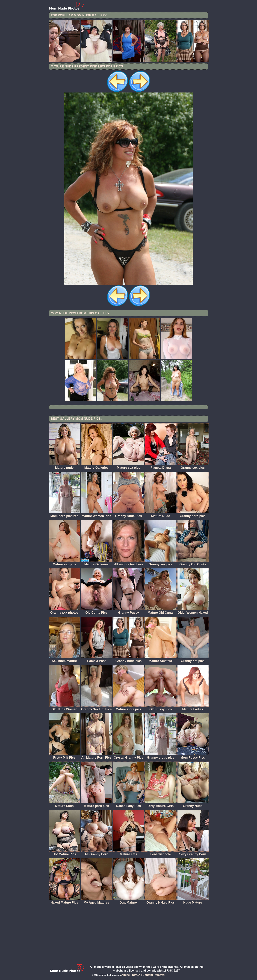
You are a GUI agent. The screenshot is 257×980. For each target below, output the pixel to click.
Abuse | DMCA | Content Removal (143, 975)
